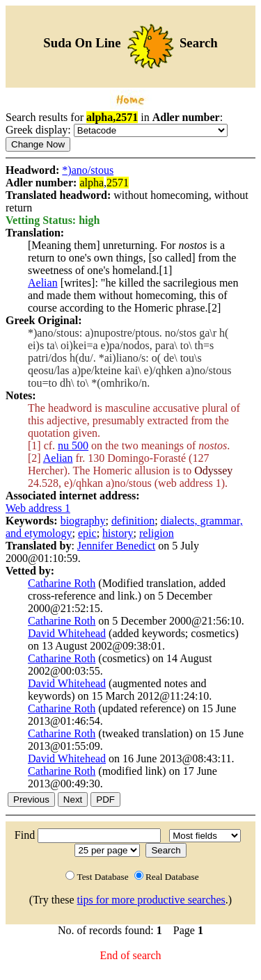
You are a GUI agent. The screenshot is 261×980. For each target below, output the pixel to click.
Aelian (43, 283)
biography (83, 521)
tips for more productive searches (151, 900)
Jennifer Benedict (116, 546)
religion (157, 533)
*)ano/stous (88, 170)
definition (133, 521)
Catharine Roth (62, 583)
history (118, 533)
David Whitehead (67, 633)
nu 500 (73, 445)
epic (87, 533)
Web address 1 (38, 508)
